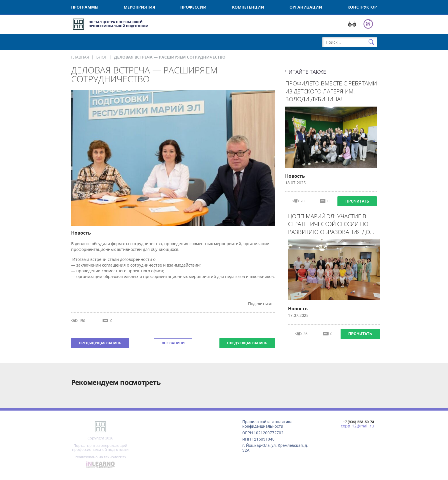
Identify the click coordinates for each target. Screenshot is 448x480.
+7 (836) (358, 422)
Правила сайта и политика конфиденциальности (267, 424)
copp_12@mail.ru (357, 426)
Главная (80, 57)
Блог (102, 57)
